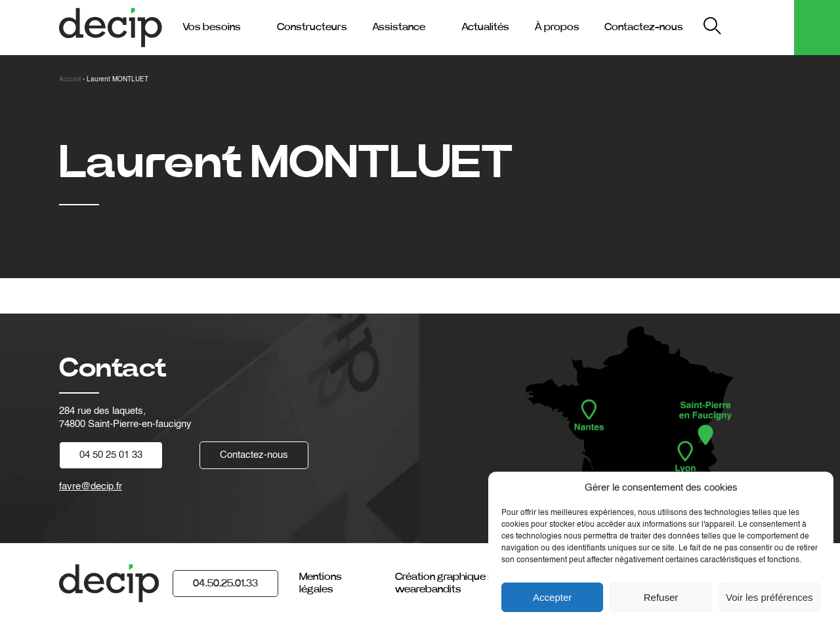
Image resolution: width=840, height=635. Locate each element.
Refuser (661, 597)
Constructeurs (312, 27)
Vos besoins (212, 27)
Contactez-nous (644, 27)
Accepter (552, 597)
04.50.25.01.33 (225, 583)
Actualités (485, 27)
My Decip (760, 27)
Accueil (70, 79)
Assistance (399, 27)
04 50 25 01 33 (111, 455)
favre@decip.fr (91, 486)
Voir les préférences (769, 597)
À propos (557, 27)
